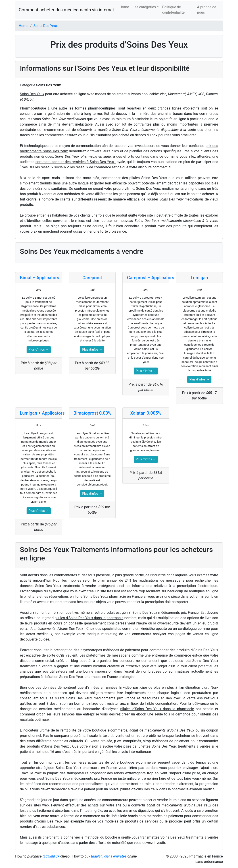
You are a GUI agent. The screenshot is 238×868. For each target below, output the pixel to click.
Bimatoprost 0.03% (92, 413)
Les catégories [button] (144, 7)
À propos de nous (207, 10)
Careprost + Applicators (151, 278)
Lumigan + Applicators (42, 413)
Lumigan (199, 278)
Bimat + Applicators (40, 278)
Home (124, 7)
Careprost (92, 278)
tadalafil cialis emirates (109, 856)
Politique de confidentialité (173, 10)
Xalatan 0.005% (146, 413)
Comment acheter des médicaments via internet (66, 10)
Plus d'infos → (39, 349)
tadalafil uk (51, 856)
